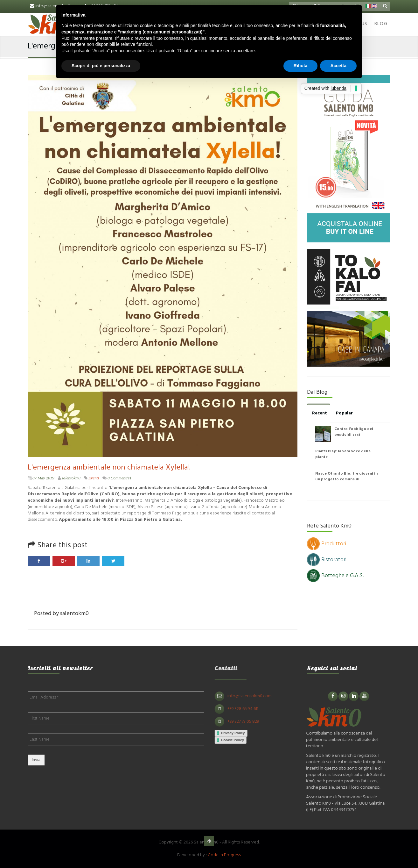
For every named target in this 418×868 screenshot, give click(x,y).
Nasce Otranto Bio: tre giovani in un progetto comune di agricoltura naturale (346, 479)
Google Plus (64, 561)
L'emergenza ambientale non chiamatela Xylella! (109, 468)
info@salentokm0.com (252, 696)
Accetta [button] (338, 66)
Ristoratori (327, 560)
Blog (381, 24)
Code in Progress (224, 855)
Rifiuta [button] (301, 66)
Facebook (39, 561)
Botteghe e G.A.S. (335, 576)
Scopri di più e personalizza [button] (101, 66)
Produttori (327, 544)
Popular (344, 413)
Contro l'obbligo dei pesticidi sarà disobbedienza (354, 435)
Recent (320, 413)
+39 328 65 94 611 (245, 709)
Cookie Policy (235, 740)
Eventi (94, 478)
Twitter (113, 561)
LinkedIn (88, 561)
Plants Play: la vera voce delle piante (343, 454)
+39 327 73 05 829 (246, 722)
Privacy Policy (236, 733)
